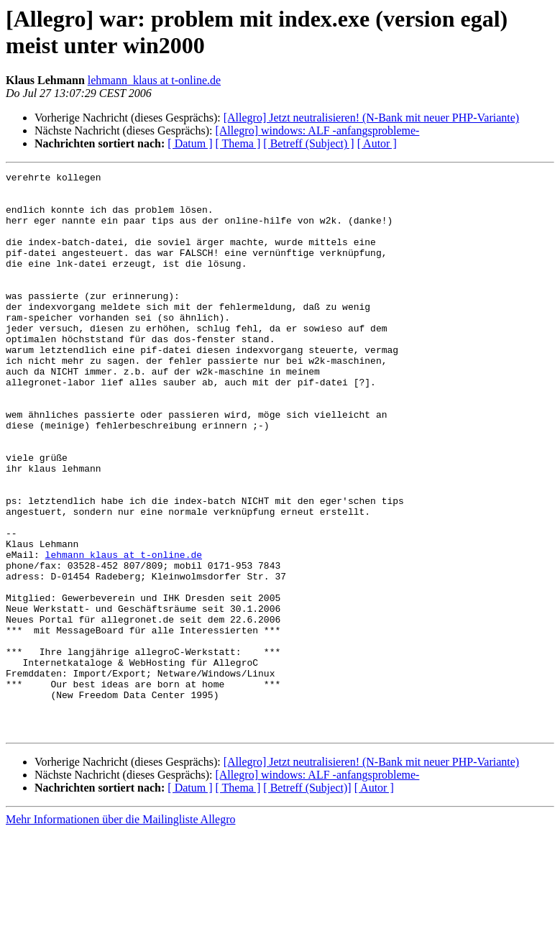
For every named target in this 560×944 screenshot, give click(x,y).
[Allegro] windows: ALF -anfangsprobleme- (317, 130)
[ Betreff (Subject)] (307, 900)
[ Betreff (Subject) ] (308, 143)
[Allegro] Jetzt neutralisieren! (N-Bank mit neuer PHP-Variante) (371, 118)
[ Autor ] (377, 143)
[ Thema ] (238, 143)
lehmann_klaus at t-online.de (154, 80)
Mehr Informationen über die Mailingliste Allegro (120, 931)
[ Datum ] (190, 143)
